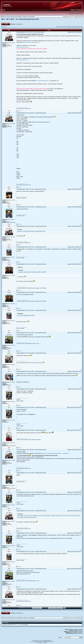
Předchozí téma (60, 27)
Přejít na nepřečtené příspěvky (69, 27)
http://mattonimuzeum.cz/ (44, 81)
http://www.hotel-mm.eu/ (23, 47)
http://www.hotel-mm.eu (23, 60)
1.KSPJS (6, 5)
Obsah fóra (4, 16)
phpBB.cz (45, 643)
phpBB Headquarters (47, 641)
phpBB (36, 642)
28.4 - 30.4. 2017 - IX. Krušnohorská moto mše (20, 19)
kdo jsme (25, 16)
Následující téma (79, 27)
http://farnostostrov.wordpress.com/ (31, 42)
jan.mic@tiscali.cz (39, 97)
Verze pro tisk (4, 27)
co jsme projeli (31, 16)
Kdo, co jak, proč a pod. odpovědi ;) (15, 16)
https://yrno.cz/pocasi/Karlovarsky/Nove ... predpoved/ (55, 453)
